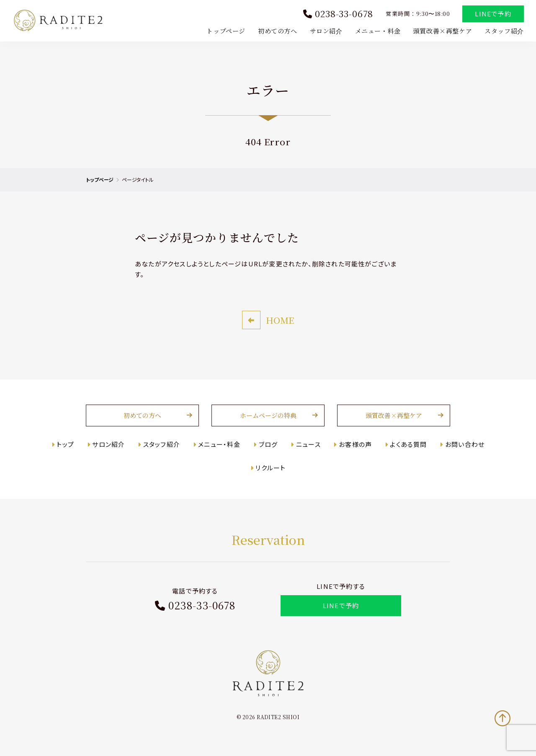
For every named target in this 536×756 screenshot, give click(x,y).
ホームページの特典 (268, 417)
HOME (280, 321)
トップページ (226, 31)
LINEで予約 (493, 14)
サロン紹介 (326, 31)
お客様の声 (356, 445)
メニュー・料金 (378, 31)
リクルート (271, 469)
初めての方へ (277, 31)
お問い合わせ (466, 445)
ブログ (269, 445)
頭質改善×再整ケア (442, 31)
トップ (65, 445)
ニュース (309, 445)
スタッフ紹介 (504, 31)
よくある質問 (409, 445)
